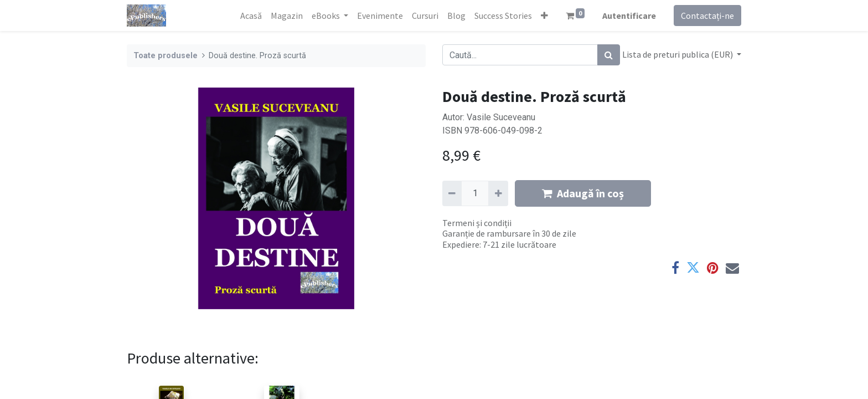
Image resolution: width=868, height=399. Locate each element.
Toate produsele (166, 56)
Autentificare (629, 16)
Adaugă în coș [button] (583, 193)
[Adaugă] (498, 193)
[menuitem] (251, 16)
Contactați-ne (707, 16)
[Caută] (609, 55)
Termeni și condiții (477, 223)
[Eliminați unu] (452, 193)
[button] (544, 16)
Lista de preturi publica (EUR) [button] (678, 54)
